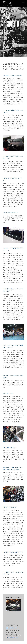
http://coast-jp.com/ (12, 637)
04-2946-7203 (12, 628)
